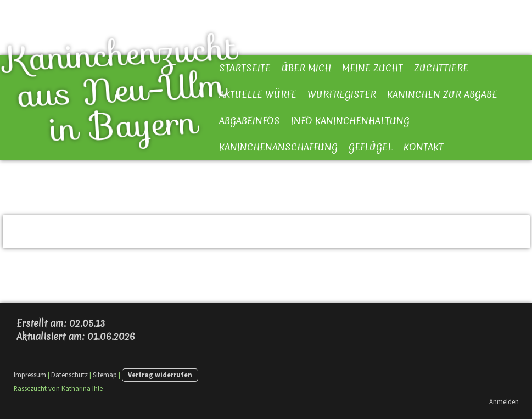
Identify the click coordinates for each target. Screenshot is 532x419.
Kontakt (424, 147)
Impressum (30, 375)
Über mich (306, 68)
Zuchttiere (441, 68)
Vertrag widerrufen (160, 375)
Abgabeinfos (250, 121)
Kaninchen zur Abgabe (442, 94)
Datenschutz (69, 375)
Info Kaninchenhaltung (350, 121)
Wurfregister (342, 94)
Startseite (245, 68)
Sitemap (105, 375)
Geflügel (371, 147)
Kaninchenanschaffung (278, 147)
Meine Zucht (373, 68)
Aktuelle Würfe (258, 94)
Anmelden (504, 401)
